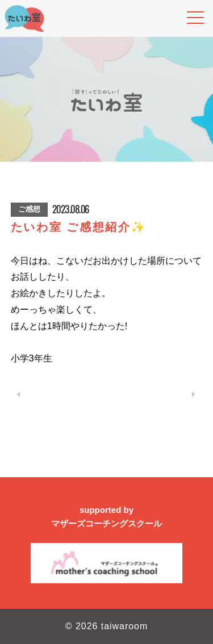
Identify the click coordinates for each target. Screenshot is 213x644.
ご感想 (29, 209)
